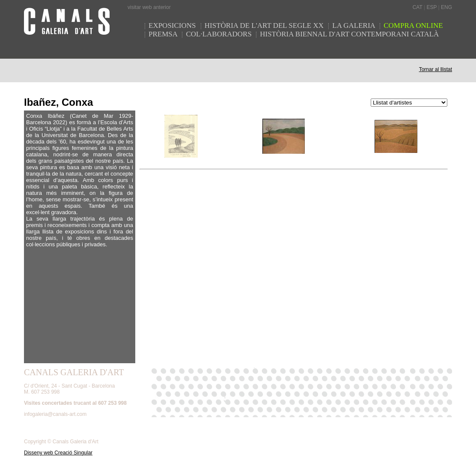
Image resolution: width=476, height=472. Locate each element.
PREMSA (163, 34)
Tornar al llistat (436, 69)
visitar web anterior (149, 7)
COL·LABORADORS (219, 34)
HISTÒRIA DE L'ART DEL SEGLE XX (265, 25)
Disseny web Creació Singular (58, 453)
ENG (446, 7)
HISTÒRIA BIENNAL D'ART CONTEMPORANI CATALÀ (349, 34)
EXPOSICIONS (173, 25)
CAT (418, 7)
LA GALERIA (354, 25)
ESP (431, 7)
